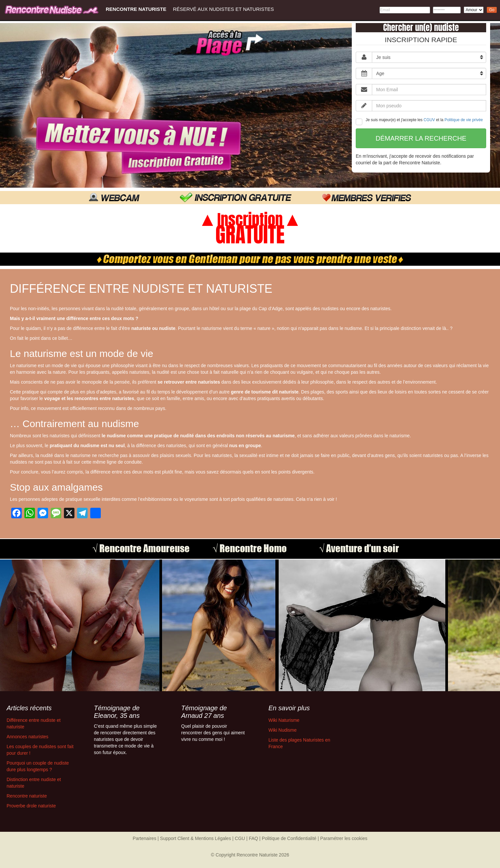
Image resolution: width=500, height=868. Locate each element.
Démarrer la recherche (421, 138)
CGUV (429, 120)
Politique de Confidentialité (289, 838)
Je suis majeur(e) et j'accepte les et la (419, 121)
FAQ (253, 838)
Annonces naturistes (28, 737)
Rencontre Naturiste (136, 9)
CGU (240, 838)
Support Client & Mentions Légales (196, 838)
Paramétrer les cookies (344, 838)
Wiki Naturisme (284, 720)
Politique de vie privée (464, 120)
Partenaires (145, 838)
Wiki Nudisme (283, 730)
